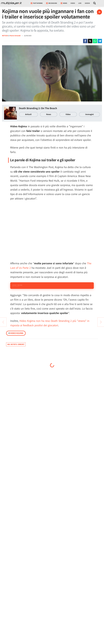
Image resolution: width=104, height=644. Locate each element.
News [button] (64, 3)
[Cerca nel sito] (95, 3)
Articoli (28, 114)
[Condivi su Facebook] (85, 41)
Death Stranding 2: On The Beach (38, 108)
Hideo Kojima (16, 345)
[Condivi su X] (90, 41)
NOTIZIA (5, 36)
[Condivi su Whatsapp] (95, 41)
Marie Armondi (15, 36)
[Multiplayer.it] (11, 3)
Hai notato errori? (16, 356)
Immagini (89, 114)
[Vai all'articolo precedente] (101, 322)
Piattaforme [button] (37, 3)
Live (80, 3)
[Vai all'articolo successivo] (3, 322)
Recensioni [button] (52, 3)
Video (73, 3)
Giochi (87, 3)
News (49, 114)
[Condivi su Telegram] (100, 41)
